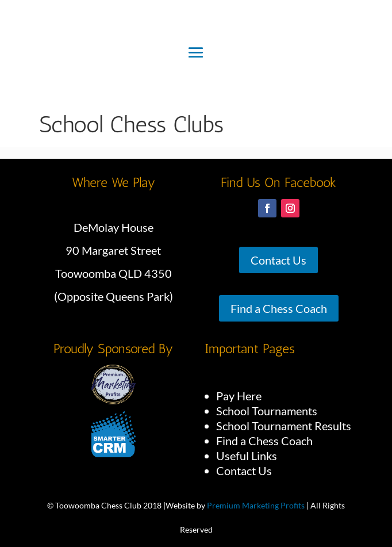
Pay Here (239, 396)
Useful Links (247, 456)
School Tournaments (267, 411)
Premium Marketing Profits (256, 505)
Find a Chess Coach (279, 308)
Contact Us (278, 260)
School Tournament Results (284, 426)
